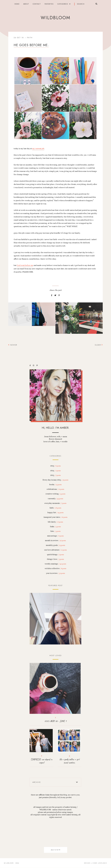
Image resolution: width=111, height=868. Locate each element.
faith (30, 38)
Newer (13, 345)
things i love (55, 559)
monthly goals (55, 545)
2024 (55, 471)
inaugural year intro (55, 517)
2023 (55, 466)
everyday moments (55, 503)
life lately (55, 522)
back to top (55, 850)
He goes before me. (31, 45)
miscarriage (55, 536)
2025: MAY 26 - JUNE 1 (55, 721)
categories (63, 4)
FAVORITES (49, 4)
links (55, 527)
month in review (55, 541)
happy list (55, 513)
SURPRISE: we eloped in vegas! (41, 761)
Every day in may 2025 (55, 480)
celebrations (55, 489)
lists (55, 531)
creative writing (55, 494)
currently (55, 499)
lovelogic (102, 863)
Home (17, 4)
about (26, 4)
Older (99, 345)
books (55, 485)
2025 (55, 475)
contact (37, 4)
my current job (38, 149)
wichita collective (55, 569)
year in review (55, 573)
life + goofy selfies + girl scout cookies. (69, 761)
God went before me (25, 265)
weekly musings (55, 564)
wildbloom (55, 18)
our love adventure (55, 550)
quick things (55, 555)
